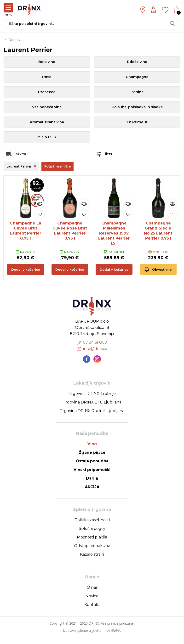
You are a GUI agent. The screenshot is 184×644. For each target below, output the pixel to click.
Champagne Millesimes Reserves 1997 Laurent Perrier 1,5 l (114, 238)
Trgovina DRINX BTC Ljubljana (92, 409)
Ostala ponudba (92, 468)
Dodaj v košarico (26, 276)
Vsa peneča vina (47, 110)
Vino (92, 451)
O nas (92, 594)
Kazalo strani (92, 561)
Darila (92, 485)
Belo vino (47, 62)
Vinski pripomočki (92, 476)
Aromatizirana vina (47, 126)
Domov (14, 40)
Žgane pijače (92, 459)
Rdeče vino (137, 62)
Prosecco (47, 94)
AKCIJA (92, 494)
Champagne (137, 78)
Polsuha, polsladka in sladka (137, 110)
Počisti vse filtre (57, 171)
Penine (137, 94)
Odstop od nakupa (92, 552)
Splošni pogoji (92, 535)
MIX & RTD (47, 141)
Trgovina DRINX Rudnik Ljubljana (92, 417)
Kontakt (92, 611)
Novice (92, 603)
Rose (47, 78)
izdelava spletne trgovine (82, 637)
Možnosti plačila (92, 544)
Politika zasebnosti (92, 527)
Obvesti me (156, 273)
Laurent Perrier (21, 171)
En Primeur (137, 126)
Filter (104, 159)
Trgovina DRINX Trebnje (92, 400)
